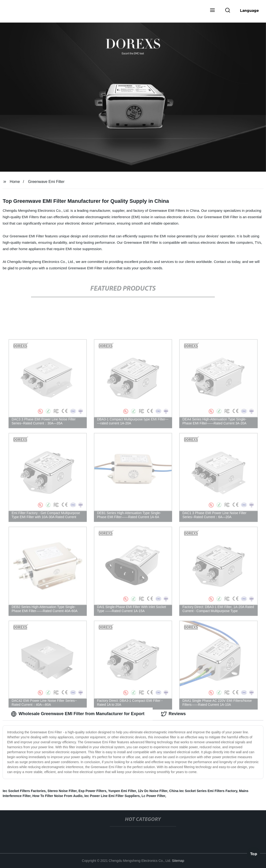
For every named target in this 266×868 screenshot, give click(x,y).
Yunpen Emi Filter (122, 791)
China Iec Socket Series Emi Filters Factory (203, 791)
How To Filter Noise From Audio (58, 796)
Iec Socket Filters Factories (24, 791)
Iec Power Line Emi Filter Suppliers (112, 796)
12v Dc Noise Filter (153, 791)
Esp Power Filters (92, 791)
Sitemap (178, 861)
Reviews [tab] (173, 714)
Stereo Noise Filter (62, 791)
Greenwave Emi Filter (46, 182)
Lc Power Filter (153, 796)
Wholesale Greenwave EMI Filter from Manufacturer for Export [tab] (78, 714)
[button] (212, 11)
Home (15, 182)
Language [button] (249, 10)
